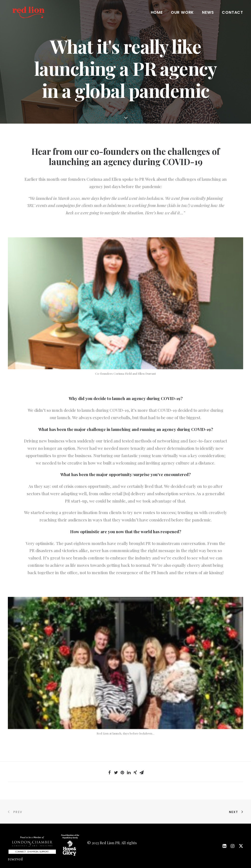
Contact (232, 15)
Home (157, 15)
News (208, 15)
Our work (182, 15)
